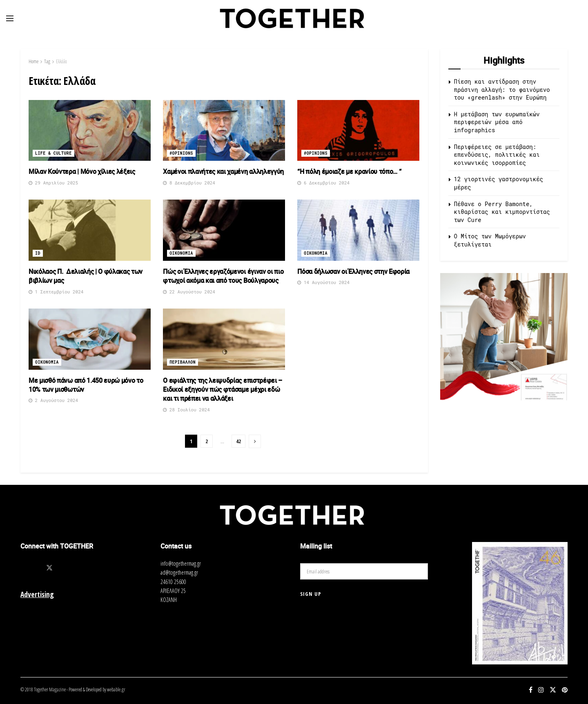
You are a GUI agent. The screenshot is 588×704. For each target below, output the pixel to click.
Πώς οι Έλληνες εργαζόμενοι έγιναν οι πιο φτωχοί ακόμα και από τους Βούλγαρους (223, 276)
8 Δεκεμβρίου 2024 (189, 183)
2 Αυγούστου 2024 (53, 400)
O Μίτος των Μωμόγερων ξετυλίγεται (490, 240)
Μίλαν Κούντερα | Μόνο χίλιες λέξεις (82, 171)
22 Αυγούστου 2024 (189, 292)
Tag (47, 61)
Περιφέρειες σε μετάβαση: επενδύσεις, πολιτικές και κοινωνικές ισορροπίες (497, 155)
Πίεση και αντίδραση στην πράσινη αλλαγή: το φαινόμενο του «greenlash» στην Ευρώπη (502, 89)
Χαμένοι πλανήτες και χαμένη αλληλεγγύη (223, 171)
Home (33, 61)
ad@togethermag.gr (179, 572)
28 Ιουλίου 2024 (186, 410)
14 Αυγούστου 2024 (323, 282)
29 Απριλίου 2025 (53, 183)
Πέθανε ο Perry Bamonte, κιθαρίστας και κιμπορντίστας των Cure (502, 212)
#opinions (181, 153)
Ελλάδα (61, 61)
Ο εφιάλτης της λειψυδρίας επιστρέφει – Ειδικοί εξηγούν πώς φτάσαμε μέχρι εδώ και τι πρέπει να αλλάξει (223, 390)
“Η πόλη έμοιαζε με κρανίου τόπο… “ (349, 171)
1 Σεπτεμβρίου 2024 (56, 292)
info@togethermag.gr (181, 563)
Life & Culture (53, 153)
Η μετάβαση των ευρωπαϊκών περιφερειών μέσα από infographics (497, 122)
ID (38, 253)
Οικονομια (181, 253)
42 (238, 441)
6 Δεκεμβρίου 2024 (323, 183)
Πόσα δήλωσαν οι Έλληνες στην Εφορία (353, 271)
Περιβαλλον (183, 362)
